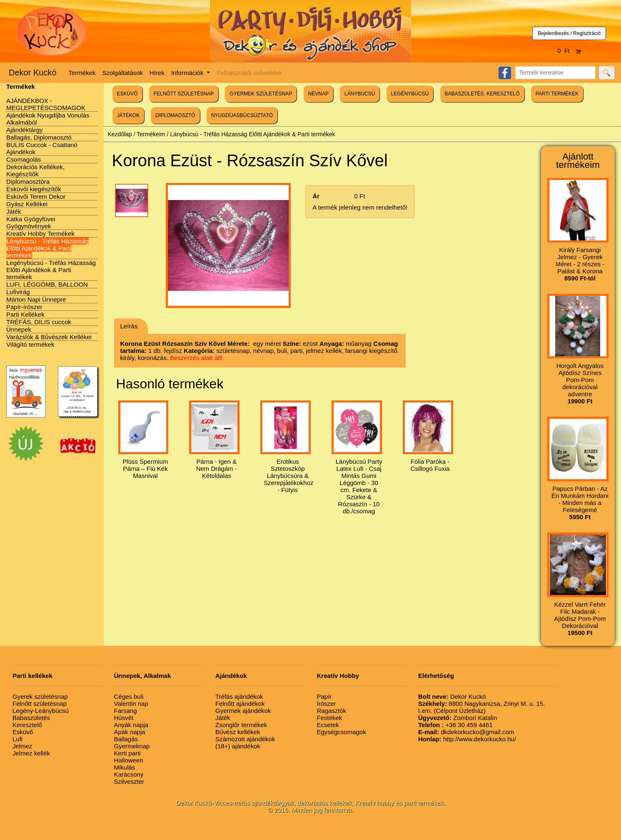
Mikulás (125, 767)
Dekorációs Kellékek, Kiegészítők (35, 170)
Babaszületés (31, 718)
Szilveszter (129, 781)
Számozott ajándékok (245, 739)
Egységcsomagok (342, 732)
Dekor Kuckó (33, 72)
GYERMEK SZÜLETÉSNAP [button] (261, 94)
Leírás (129, 326)
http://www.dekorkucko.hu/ (467, 739)
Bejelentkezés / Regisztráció (569, 33)
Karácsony (129, 774)
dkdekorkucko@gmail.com (466, 732)
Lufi (17, 739)
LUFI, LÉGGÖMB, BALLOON (47, 284)
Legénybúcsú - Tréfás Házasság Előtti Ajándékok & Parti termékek (51, 270)
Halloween (129, 760)
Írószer (327, 704)
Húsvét (124, 718)
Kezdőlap (120, 134)
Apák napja (130, 732)
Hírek (157, 73)
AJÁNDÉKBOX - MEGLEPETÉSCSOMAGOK (46, 104)
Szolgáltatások (123, 73)
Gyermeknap (132, 746)
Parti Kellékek (25, 314)
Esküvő (23, 732)
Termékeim (151, 134)
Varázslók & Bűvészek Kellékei (49, 337)
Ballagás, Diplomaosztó (39, 137)
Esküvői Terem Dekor (36, 196)
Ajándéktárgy (25, 130)
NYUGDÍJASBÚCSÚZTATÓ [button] (242, 115)
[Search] (555, 73)
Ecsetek (328, 725)
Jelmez (22, 746)
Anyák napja (131, 725)
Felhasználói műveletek (249, 73)
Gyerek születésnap (40, 696)
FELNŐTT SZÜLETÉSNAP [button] (184, 94)
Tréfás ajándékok (239, 696)
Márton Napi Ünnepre (36, 299)
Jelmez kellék (31, 753)
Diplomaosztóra (28, 181)
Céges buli (129, 696)
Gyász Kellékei (27, 204)
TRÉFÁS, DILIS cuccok (39, 322)
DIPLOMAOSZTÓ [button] (175, 115)
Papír (324, 696)
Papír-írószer (24, 307)
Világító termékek (30, 344)
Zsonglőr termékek (241, 725)
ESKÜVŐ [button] (127, 94)
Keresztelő (27, 725)
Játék (14, 211)
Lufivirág (18, 292)
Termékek (82, 73)
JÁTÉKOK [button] (128, 115)
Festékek (330, 718)
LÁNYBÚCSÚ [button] (360, 94)
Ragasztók (332, 711)
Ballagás (126, 739)
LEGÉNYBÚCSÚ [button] (410, 94)
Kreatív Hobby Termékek (40, 234)
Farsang (126, 711)
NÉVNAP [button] (318, 94)
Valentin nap (131, 704)
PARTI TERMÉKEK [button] (557, 94)
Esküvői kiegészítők (34, 189)
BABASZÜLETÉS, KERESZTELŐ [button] (482, 94)
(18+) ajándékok (238, 746)
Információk (188, 73)
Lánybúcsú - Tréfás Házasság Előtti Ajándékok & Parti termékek (47, 248)
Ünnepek (19, 329)
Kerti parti (127, 753)
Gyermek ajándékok (243, 711)
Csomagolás (24, 159)
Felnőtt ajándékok (240, 704)
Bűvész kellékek (238, 732)
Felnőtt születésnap (40, 704)
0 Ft (569, 51)
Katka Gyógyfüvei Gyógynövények (31, 222)
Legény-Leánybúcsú (41, 711)
